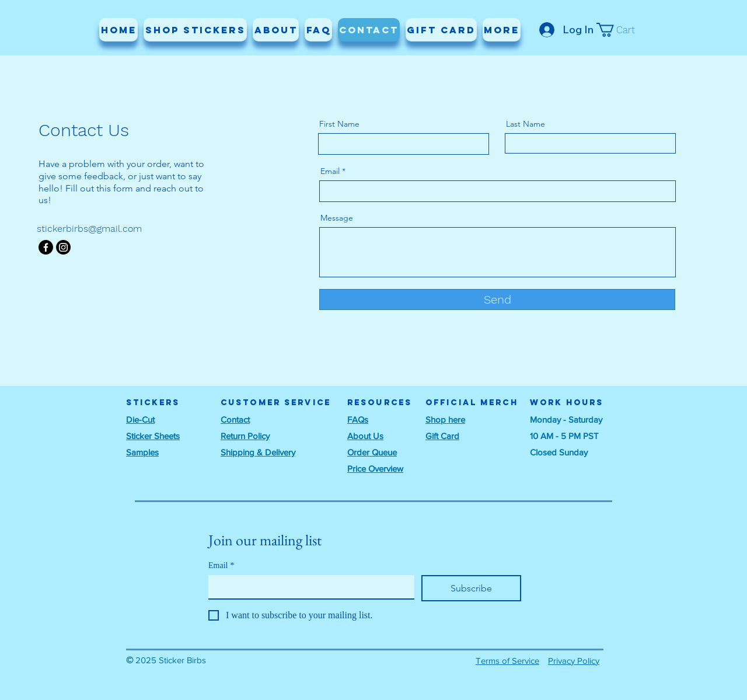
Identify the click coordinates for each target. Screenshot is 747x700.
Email (330, 171)
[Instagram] (63, 247)
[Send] (497, 299)
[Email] (308, 587)
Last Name (526, 124)
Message (337, 218)
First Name (339, 124)
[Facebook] (46, 247)
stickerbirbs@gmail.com (89, 229)
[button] (623, 30)
